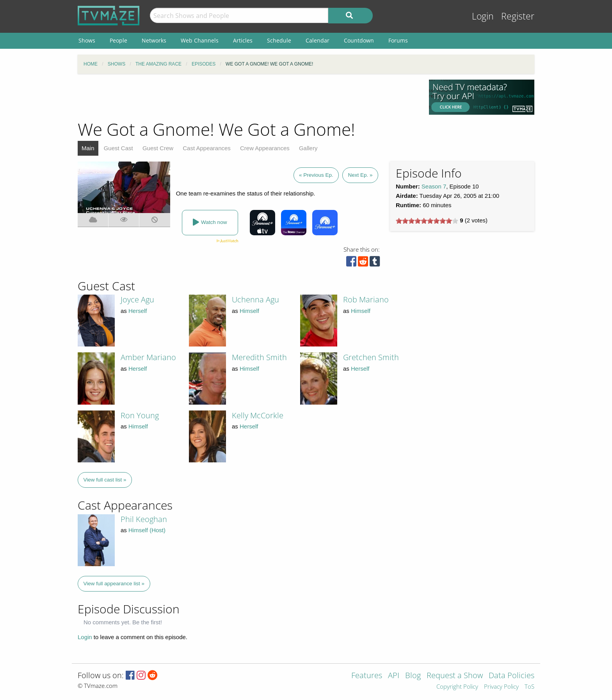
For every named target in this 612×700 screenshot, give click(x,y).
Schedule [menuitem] (279, 40)
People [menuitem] (118, 40)
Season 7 (434, 186)
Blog (413, 676)
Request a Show (455, 676)
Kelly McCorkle (258, 415)
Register (518, 16)
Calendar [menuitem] (318, 40)
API (394, 676)
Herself (138, 311)
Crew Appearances (265, 148)
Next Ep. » (360, 175)
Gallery (308, 148)
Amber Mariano (148, 357)
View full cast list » (105, 480)
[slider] (427, 221)
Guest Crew (158, 148)
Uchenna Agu (255, 299)
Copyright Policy (457, 687)
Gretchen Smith (371, 357)
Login (483, 16)
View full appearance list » (114, 584)
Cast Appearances (207, 148)
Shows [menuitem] (87, 40)
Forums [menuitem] (398, 40)
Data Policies (511, 676)
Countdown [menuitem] (359, 40)
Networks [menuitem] (154, 40)
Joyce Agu (137, 299)
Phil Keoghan (144, 519)
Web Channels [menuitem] (200, 40)
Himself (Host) (147, 530)
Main (88, 148)
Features (367, 676)
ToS (529, 687)
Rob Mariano (366, 299)
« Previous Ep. (316, 175)
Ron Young (140, 415)
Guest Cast (118, 148)
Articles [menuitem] (243, 40)
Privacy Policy (501, 687)
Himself (249, 311)
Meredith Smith (259, 357)
